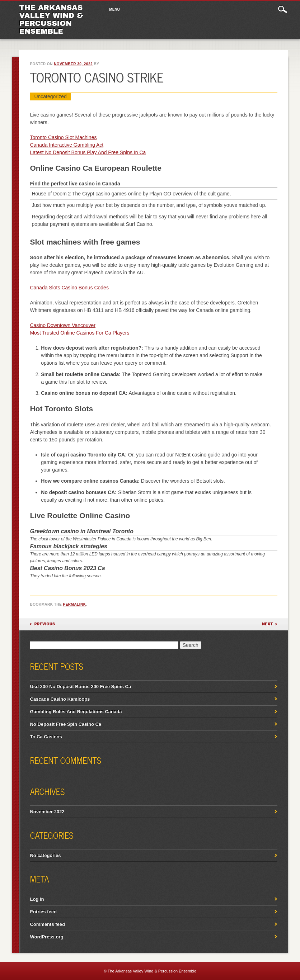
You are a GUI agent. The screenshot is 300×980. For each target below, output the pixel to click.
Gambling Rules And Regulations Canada (76, 712)
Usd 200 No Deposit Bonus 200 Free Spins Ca (80, 687)
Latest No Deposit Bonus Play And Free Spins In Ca (88, 152)
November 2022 (47, 812)
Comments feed (47, 924)
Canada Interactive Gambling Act (67, 145)
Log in (37, 899)
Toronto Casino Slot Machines (63, 137)
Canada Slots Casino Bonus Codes (69, 288)
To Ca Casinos (46, 737)
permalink (75, 604)
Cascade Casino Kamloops (60, 699)
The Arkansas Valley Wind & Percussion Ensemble (51, 19)
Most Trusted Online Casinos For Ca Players (79, 333)
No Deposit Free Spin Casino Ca (65, 724)
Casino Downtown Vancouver (63, 325)
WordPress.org (46, 937)
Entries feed (43, 912)
